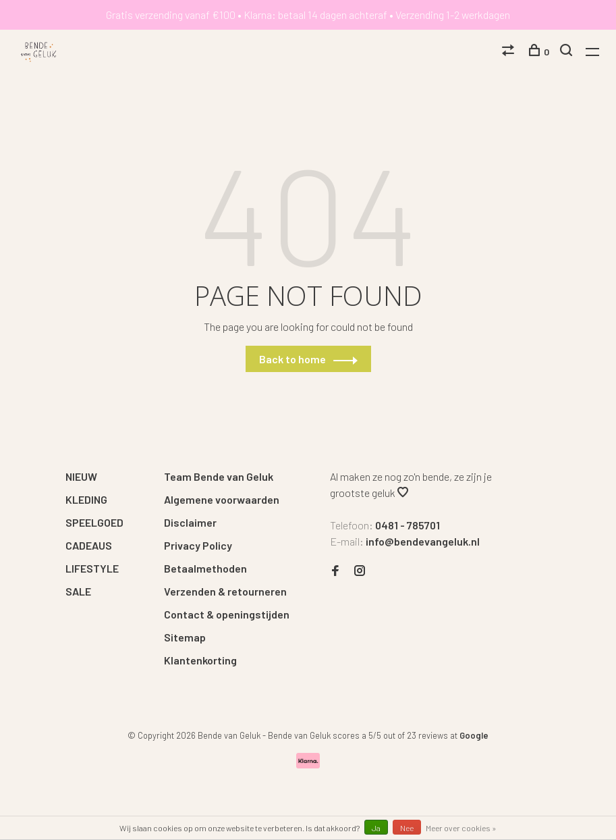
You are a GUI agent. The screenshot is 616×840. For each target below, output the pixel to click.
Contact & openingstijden (227, 614)
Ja (376, 828)
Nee (407, 828)
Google (474, 735)
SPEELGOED (94, 522)
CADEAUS (89, 545)
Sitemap (185, 637)
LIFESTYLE (92, 568)
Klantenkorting (200, 660)
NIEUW (81, 476)
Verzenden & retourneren (225, 591)
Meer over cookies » (461, 828)
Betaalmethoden (205, 568)
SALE (78, 591)
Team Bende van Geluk (219, 476)
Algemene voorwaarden (222, 499)
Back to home (292, 359)
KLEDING (86, 499)
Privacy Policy (198, 545)
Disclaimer (190, 522)
